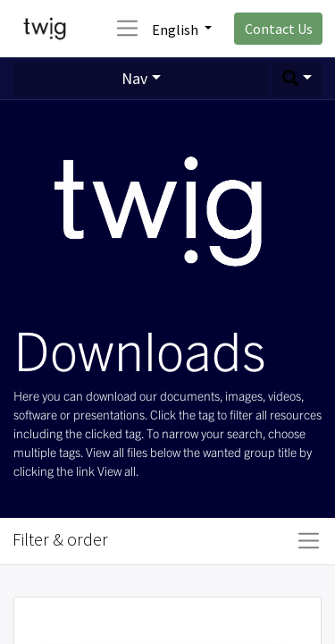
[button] (297, 79)
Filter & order (60, 539)
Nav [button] (134, 79)
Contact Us (279, 29)
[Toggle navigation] (309, 541)
